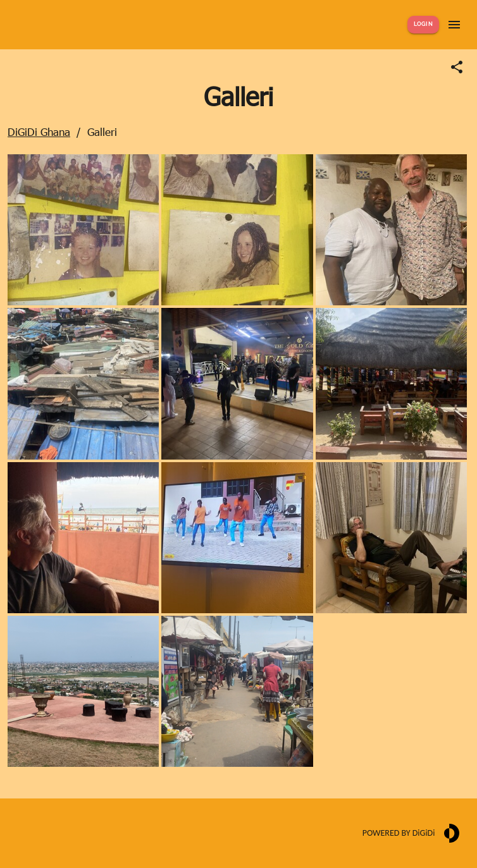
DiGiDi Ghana (39, 131)
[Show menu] (454, 25)
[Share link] (457, 67)
